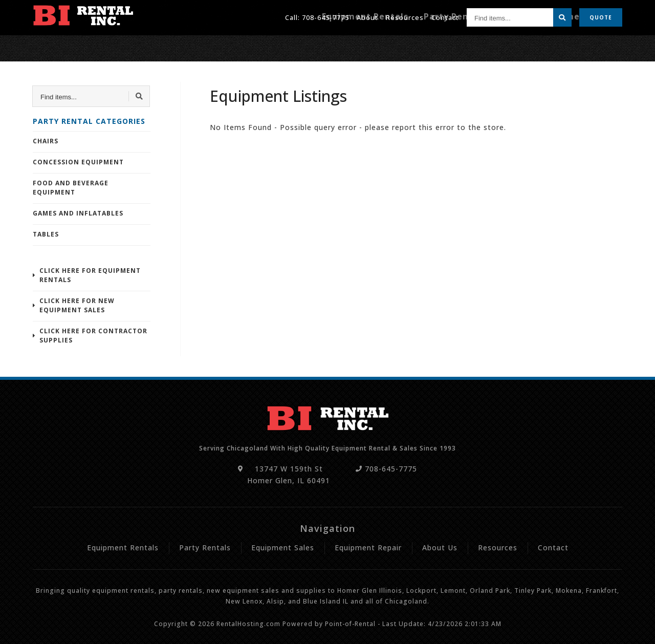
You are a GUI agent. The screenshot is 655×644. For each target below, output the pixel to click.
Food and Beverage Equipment (71, 188)
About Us (440, 548)
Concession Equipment (78, 162)
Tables (46, 234)
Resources (405, 15)
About (367, 15)
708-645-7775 (325, 15)
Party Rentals (490, 45)
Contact (445, 15)
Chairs (46, 141)
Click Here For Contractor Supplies (93, 336)
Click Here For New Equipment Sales (77, 305)
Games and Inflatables (78, 213)
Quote (601, 15)
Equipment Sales (283, 548)
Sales (536, 45)
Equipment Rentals (421, 45)
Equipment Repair (589, 45)
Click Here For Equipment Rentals (90, 275)
